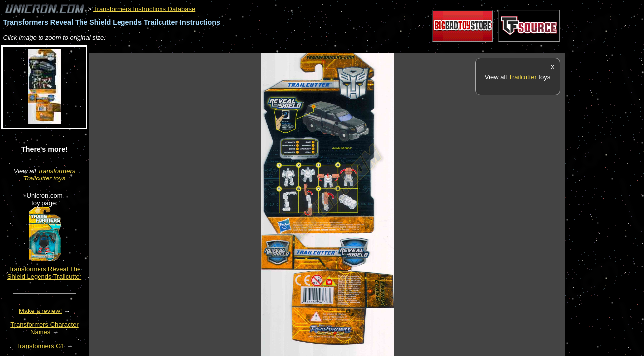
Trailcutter (523, 77)
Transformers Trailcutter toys (49, 175)
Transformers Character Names (44, 328)
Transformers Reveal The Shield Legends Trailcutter (44, 273)
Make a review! (40, 311)
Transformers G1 (40, 346)
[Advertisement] (269, 48)
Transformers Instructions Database (144, 9)
